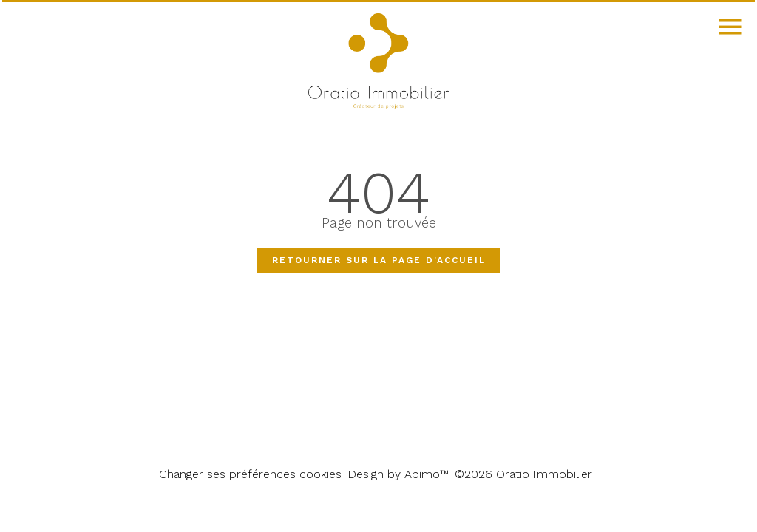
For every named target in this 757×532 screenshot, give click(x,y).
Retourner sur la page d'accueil (379, 260)
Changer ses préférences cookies (250, 474)
